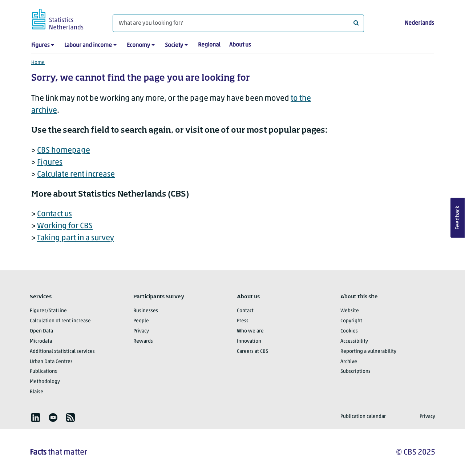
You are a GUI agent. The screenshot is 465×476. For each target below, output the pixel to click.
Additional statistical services (62, 352)
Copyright (351, 321)
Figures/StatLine (48, 311)
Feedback (458, 218)
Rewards (143, 341)
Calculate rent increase (76, 175)
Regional (209, 45)
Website (350, 311)
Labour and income (88, 45)
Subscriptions (355, 372)
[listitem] (36, 417)
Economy (138, 45)
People (141, 321)
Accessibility (354, 341)
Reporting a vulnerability (368, 352)
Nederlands (419, 23)
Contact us (54, 214)
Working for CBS (65, 226)
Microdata (41, 341)
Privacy (141, 331)
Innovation (249, 341)
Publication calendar (363, 417)
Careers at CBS (252, 352)
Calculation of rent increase (60, 321)
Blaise (37, 392)
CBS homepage (64, 151)
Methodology (45, 382)
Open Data (41, 331)
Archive (349, 362)
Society (174, 45)
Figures (40, 45)
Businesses (146, 311)
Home (38, 63)
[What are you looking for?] (238, 23)
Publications (43, 372)
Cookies (349, 331)
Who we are (250, 331)
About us (240, 45)
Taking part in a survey (76, 238)
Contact (245, 311)
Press (243, 321)
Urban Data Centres (51, 362)
